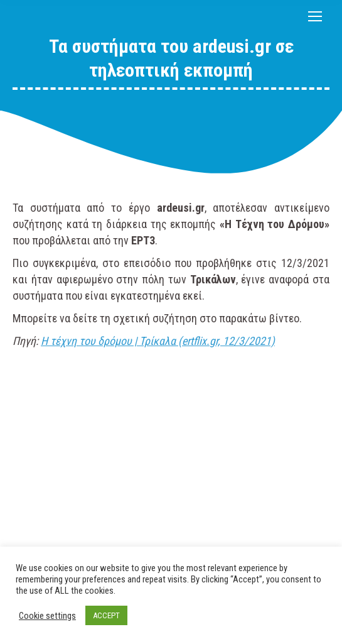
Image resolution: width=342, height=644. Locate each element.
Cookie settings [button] (47, 616)
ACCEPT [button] (106, 615)
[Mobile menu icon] (315, 16)
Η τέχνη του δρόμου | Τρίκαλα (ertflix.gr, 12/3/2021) (158, 341)
